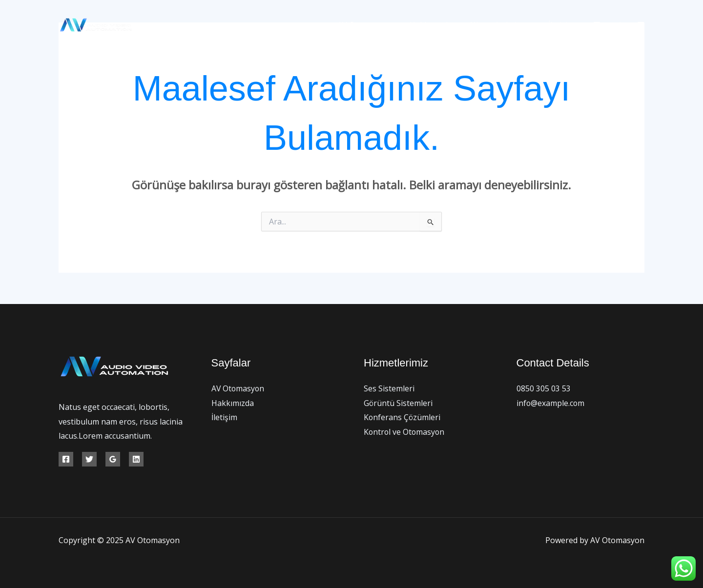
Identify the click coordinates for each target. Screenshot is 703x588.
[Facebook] (597, 25)
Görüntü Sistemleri (398, 403)
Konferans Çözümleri (403, 417)
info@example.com (551, 403)
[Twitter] (619, 25)
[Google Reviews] (113, 459)
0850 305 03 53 (544, 388)
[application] (529, 25)
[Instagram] (641, 25)
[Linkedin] (136, 459)
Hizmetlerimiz (504, 25)
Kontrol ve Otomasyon (405, 432)
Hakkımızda (437, 25)
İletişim (563, 25)
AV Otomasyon (373, 25)
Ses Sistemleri (389, 388)
